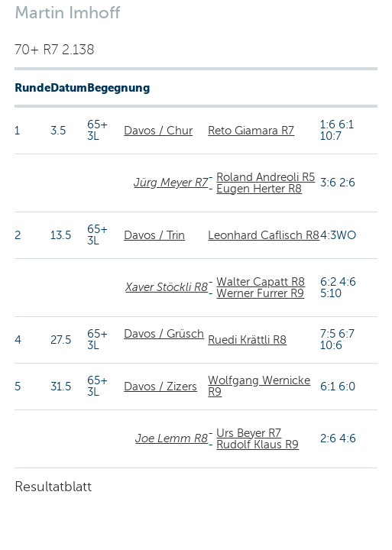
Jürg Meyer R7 (171, 183)
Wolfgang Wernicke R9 (259, 386)
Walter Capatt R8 (261, 282)
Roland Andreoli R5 (266, 177)
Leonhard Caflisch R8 (264, 235)
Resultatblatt (53, 487)
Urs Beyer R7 (249, 433)
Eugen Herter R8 (259, 189)
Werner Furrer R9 (260, 293)
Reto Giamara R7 (251, 131)
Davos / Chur (158, 131)
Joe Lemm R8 (172, 438)
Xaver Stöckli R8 (167, 287)
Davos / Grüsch (164, 334)
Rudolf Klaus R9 (258, 445)
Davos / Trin (154, 235)
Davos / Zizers (160, 387)
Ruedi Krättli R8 (247, 340)
